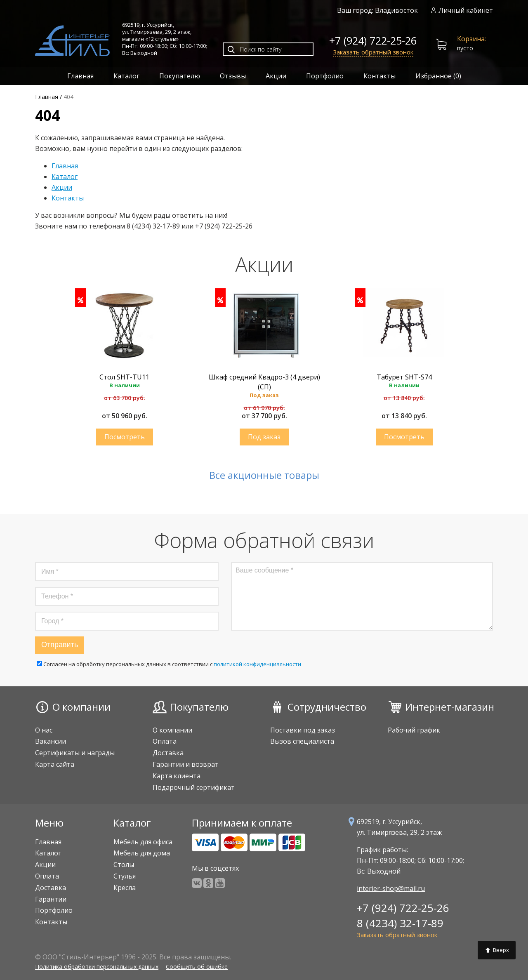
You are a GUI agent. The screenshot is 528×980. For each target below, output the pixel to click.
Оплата (165, 741)
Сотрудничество (327, 707)
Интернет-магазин (450, 707)
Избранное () (438, 76)
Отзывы (233, 76)
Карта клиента (177, 776)
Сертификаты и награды (75, 753)
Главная (80, 76)
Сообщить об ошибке (197, 967)
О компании (81, 707)
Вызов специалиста (302, 741)
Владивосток (396, 10)
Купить (125, 437)
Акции (276, 76)
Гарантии (51, 899)
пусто (461, 44)
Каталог (126, 76)
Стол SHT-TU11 (124, 377)
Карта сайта (55, 764)
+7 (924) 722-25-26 (373, 40)
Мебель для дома (142, 853)
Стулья (125, 876)
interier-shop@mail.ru (391, 888)
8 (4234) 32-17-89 (400, 923)
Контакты (379, 76)
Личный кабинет (462, 11)
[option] (124, 371)
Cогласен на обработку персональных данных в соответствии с (169, 664)
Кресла (125, 888)
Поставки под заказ (303, 730)
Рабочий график (414, 730)
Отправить (60, 645)
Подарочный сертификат (194, 787)
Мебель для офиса (143, 842)
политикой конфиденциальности (257, 664)
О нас (44, 730)
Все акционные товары (264, 475)
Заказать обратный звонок (373, 52)
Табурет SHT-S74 (404, 377)
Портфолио (325, 76)
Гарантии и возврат (186, 764)
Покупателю (180, 76)
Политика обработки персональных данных (97, 967)
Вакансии (51, 741)
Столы (124, 865)
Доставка (168, 753)
